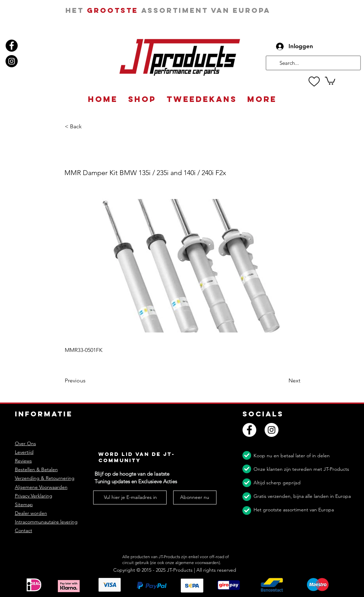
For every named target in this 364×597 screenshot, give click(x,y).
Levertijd (24, 452)
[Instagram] (12, 61)
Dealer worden (31, 513)
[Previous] (88, 381)
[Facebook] (12, 46)
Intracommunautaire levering (46, 522)
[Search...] (313, 63)
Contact (24, 530)
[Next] (283, 381)
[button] (330, 80)
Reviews (23, 461)
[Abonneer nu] (195, 497)
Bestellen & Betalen (36, 469)
